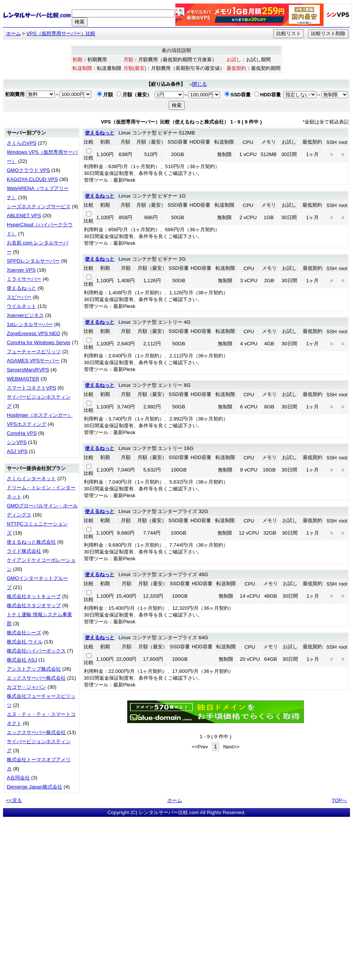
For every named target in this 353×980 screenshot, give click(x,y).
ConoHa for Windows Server (39, 342)
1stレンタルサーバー (30, 324)
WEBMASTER (23, 379)
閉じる (198, 84)
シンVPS (17, 442)
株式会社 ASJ (22, 660)
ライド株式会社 (24, 551)
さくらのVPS (22, 143)
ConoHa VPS (22, 433)
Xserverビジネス (25, 315)
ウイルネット (22, 306)
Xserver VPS (21, 270)
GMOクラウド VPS (28, 170)
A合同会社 (18, 778)
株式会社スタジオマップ (34, 605)
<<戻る (14, 800)
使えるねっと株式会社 (31, 542)
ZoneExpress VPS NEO (33, 333)
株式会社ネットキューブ (34, 596)
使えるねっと (22, 288)
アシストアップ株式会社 (34, 669)
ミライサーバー (24, 279)
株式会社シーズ (24, 633)
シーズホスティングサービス (39, 206)
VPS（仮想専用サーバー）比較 (61, 33)
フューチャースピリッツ (34, 352)
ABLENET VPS (24, 216)
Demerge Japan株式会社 (35, 787)
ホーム (13, 33)
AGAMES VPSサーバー (33, 361)
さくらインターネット (31, 478)
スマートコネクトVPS (32, 388)
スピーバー (19, 297)
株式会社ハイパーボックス (36, 651)
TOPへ (339, 800)
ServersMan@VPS (28, 370)
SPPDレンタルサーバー (33, 261)
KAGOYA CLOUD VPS (32, 179)
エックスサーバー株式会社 (36, 678)
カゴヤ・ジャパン (26, 687)
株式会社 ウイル (25, 642)
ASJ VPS (17, 451)
